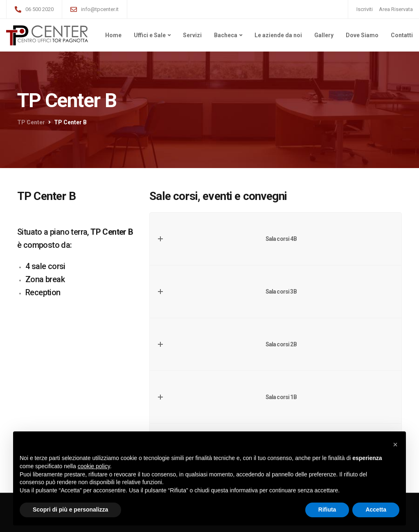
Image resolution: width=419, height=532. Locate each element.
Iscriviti (365, 9)
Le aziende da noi (278, 35)
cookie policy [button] (94, 466)
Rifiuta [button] (327, 510)
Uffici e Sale (150, 35)
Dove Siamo (362, 35)
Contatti (402, 35)
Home (113, 35)
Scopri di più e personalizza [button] (70, 510)
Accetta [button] (376, 510)
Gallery (324, 35)
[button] (395, 444)
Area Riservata (396, 9)
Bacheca (226, 35)
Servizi (192, 35)
